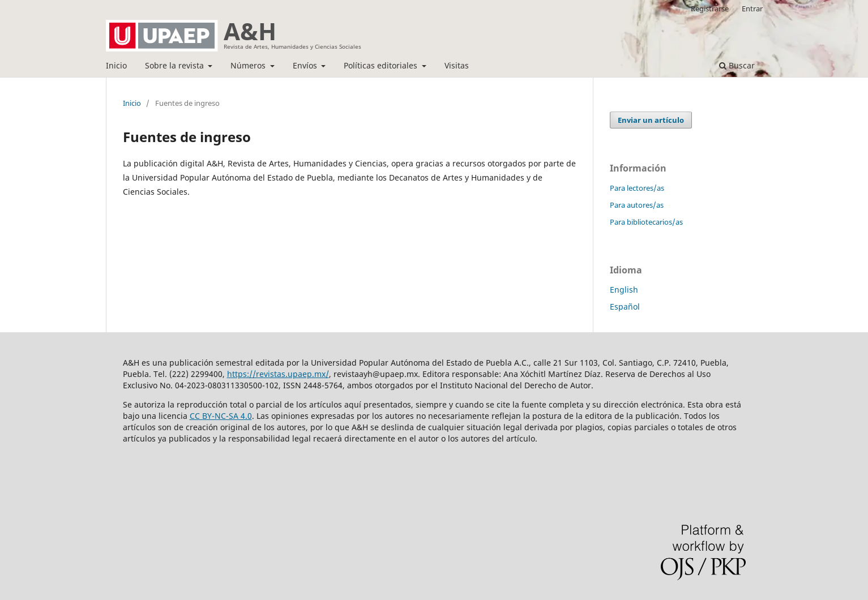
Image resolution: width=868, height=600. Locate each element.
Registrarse (710, 8)
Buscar (737, 65)
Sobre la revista (176, 65)
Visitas (457, 65)
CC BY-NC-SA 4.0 (221, 416)
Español (625, 307)
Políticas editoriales (382, 65)
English (624, 290)
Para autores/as (637, 205)
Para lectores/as (637, 188)
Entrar (752, 8)
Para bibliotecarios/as (646, 222)
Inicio (116, 65)
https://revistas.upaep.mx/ (278, 374)
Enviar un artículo (651, 120)
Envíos (306, 65)
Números (249, 65)
